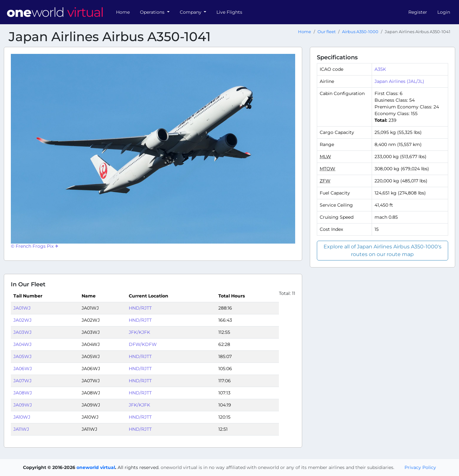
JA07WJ (22, 381)
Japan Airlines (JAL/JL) (399, 81)
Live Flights (229, 12)
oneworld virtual (96, 467)
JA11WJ (21, 429)
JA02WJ (22, 320)
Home (123, 12)
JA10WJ (22, 417)
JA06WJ (23, 369)
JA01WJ (22, 308)
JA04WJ (22, 344)
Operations (153, 12)
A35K (380, 69)
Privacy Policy (420, 467)
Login (444, 12)
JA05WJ (22, 356)
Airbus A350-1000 (360, 32)
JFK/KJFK (139, 332)
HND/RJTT (140, 308)
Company (191, 12)
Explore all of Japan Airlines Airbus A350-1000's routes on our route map (382, 250)
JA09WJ (23, 405)
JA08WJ (23, 393)
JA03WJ (22, 332)
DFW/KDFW (143, 344)
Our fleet (327, 32)
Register (418, 12)
